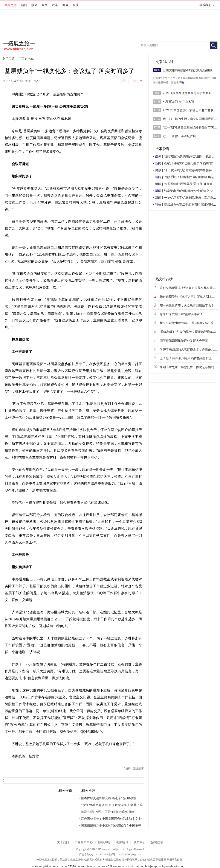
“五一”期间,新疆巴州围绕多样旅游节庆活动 (190, 127)
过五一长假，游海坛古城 (179, 136)
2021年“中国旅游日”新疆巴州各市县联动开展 (190, 110)
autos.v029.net (108, 866)
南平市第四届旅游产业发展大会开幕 (184, 341)
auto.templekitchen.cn (46, 866)
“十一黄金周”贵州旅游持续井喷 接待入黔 (191, 170)
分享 (140, 81)
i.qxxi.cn (138, 866)
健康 (65, 5)
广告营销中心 (84, 842)
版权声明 (104, 842)
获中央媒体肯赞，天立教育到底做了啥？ (187, 305)
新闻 (24, 5)
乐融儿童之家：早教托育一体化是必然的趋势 (190, 367)
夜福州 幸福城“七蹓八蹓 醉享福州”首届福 (192, 163)
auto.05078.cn (70, 866)
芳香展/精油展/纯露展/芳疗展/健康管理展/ (192, 184)
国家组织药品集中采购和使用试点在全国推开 (111, 826)
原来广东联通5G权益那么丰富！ (181, 314)
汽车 (55, 5)
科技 (76, 5)
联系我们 (207, 5)
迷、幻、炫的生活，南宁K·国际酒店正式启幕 (190, 119)
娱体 (34, 5)
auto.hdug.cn (89, 866)
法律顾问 (122, 842)
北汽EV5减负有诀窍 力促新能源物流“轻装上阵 (112, 805)
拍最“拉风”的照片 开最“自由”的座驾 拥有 (108, 812)
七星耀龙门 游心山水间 (178, 102)
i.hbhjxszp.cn (152, 866)
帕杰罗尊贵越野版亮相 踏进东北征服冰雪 (108, 798)
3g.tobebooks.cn (172, 866)
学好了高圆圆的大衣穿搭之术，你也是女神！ (190, 349)
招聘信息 (157, 842)
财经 (45, 5)
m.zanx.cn (125, 866)
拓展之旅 (11, 5)
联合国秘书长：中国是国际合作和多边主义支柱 (113, 819)
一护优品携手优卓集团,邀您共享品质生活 (192, 198)
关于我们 (63, 842)
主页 (21, 59)
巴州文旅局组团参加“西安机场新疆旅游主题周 (190, 70)
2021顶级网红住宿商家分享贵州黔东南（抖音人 (190, 93)
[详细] (182, 83)
